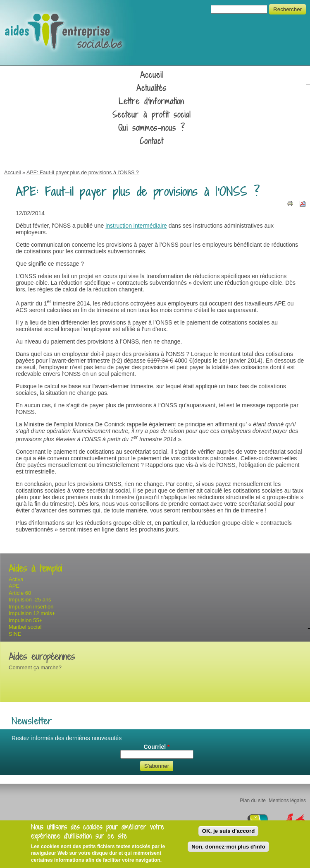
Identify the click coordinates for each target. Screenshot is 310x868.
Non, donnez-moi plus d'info (228, 847)
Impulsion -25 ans (30, 600)
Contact (151, 141)
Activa (16, 579)
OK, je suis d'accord (229, 831)
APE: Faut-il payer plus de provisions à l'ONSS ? (83, 173)
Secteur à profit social (151, 115)
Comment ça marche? (35, 667)
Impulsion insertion (31, 607)
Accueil (151, 75)
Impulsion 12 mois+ (32, 613)
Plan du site (253, 801)
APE (14, 586)
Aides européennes (42, 657)
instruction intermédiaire (136, 226)
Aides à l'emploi (35, 569)
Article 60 (20, 593)
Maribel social (25, 627)
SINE (15, 634)
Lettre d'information (151, 101)
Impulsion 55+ (25, 620)
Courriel (156, 747)
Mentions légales (287, 801)
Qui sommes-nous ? (151, 128)
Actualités (152, 88)
